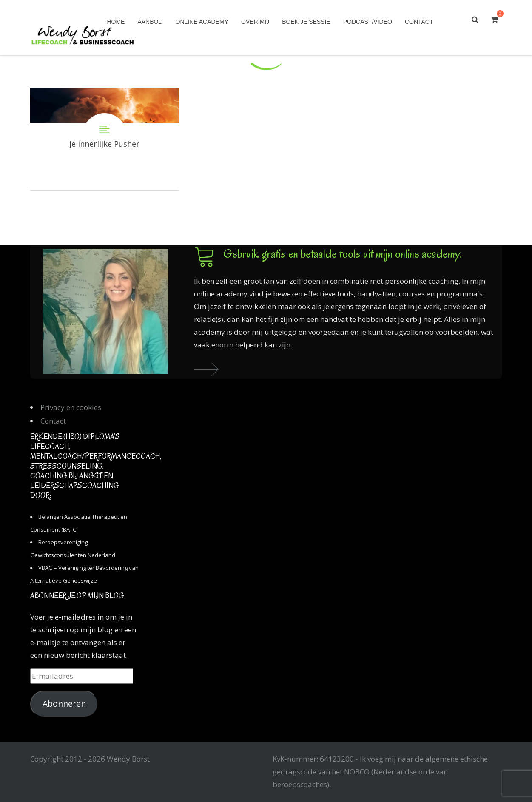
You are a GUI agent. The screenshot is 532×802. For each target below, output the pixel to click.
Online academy (202, 22)
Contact (419, 22)
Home (116, 22)
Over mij (255, 22)
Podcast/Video (368, 22)
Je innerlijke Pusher (105, 139)
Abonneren (64, 704)
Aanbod (150, 22)
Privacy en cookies (71, 407)
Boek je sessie (306, 22)
